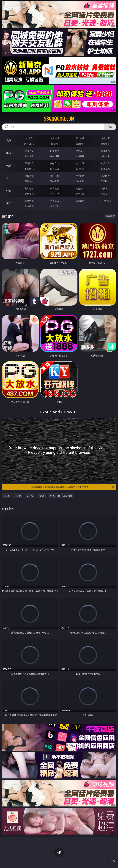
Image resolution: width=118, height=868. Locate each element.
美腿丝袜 (29, 181)
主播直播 (80, 156)
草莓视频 (80, 201)
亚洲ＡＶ (29, 151)
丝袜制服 (55, 156)
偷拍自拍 (55, 163)
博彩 (8, 141)
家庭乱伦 (55, 188)
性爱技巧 (105, 194)
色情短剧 (55, 206)
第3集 (30, 496)
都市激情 (29, 188)
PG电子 (29, 138)
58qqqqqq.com (59, 119)
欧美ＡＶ (80, 151)
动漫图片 (105, 176)
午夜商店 (55, 201)
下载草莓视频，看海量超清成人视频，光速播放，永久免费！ (72, 487)
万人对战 (80, 138)
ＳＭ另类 (105, 156)
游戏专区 (105, 138)
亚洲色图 (55, 176)
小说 (8, 191)
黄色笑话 (80, 194)
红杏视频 (29, 206)
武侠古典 (105, 188)
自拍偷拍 (55, 151)
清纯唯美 (55, 181)
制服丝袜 (29, 169)
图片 (8, 178)
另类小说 (55, 194)
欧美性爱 (105, 163)
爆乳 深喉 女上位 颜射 (61, 496)
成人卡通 (80, 163)
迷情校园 (29, 194)
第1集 (7, 496)
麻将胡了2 (29, 144)
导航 (8, 203)
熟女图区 (80, 181)
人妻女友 (80, 188)
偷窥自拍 (29, 176)
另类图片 (105, 181)
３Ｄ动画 (105, 151)
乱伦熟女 (80, 169)
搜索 (110, 127)
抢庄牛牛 (105, 144)
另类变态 (105, 169)
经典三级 (55, 169)
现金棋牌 (80, 144)
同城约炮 (29, 201)
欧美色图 (80, 176)
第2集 (18, 496)
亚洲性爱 (29, 163)
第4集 (42, 496)
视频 (8, 153)
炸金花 (55, 144)
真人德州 (55, 138)
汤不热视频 (105, 201)
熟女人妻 (29, 156)
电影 (8, 166)
